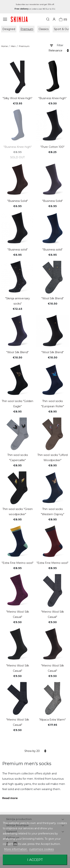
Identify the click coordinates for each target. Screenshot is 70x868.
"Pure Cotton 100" (52, 147)
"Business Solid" (18, 201)
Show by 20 (32, 751)
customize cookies (41, 849)
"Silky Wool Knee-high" (17, 98)
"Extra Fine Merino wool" (18, 563)
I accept (35, 860)
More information (16, 849)
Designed (9, 29)
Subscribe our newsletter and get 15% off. (35, 4)
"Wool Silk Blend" (53, 298)
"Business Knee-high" (52, 98)
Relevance (55, 51)
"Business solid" (18, 250)
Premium (27, 29)
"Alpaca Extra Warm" (52, 720)
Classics (44, 29)
